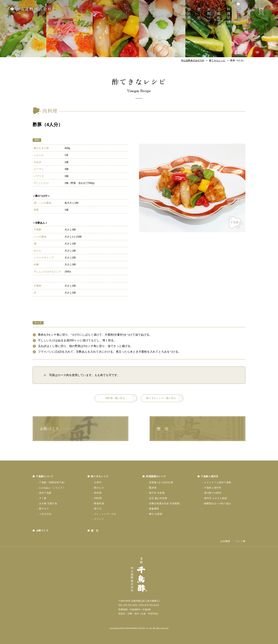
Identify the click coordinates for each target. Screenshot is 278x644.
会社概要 (189, 16)
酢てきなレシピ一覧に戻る (161, 398)
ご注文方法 (45, 514)
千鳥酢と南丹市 (219, 22)
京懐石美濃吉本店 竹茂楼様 (164, 503)
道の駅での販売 (213, 493)
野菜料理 (99, 503)
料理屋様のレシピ (229, 24)
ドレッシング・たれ (105, 514)
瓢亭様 (153, 488)
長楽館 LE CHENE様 (161, 482)
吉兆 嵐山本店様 (158, 498)
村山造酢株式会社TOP (193, 60)
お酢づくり (209, 18)
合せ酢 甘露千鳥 (48, 503)
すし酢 (43, 498)
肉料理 (98, 498)
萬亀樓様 (154, 509)
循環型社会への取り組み (218, 503)
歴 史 (199, 14)
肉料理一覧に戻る (115, 398)
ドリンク (99, 519)
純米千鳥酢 (45, 493)
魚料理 (98, 493)
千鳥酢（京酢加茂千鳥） (53, 482)
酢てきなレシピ (239, 22)
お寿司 (98, 482)
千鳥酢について (249, 22)
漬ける (98, 509)
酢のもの (99, 488)
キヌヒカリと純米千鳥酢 (218, 482)
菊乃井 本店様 (157, 493)
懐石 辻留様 (155, 514)
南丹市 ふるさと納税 (215, 498)
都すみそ (44, 509)
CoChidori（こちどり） (52, 488)
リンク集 (240, 541)
